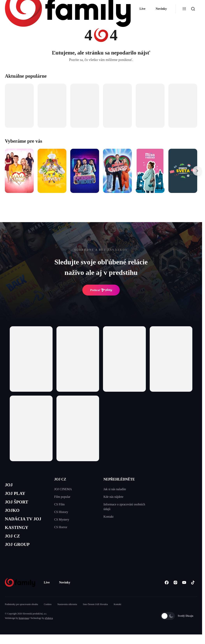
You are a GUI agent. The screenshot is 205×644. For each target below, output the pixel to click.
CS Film (59, 504)
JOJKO (13, 513)
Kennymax (24, 624)
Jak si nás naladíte (115, 489)
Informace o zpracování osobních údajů (124, 507)
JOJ (9, 485)
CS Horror (61, 527)
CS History (61, 512)
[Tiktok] (193, 588)
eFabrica (49, 624)
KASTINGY (18, 531)
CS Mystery (62, 520)
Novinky (161, 9)
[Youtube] (184, 588)
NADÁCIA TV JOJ (25, 522)
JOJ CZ (13, 541)
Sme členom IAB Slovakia (95, 610)
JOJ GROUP (19, 550)
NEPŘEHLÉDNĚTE (119, 479)
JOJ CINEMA (63, 489)
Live (142, 9)
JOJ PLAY (16, 494)
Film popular (62, 497)
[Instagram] (175, 588)
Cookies (48, 610)
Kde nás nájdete (113, 497)
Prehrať (101, 290)
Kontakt (109, 517)
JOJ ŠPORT (18, 504)
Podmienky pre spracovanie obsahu (21, 610)
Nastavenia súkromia (67, 610)
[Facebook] (167, 588)
